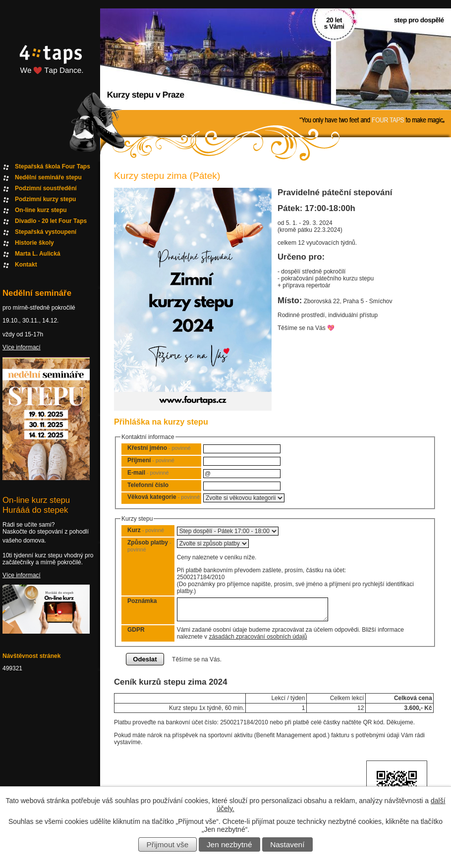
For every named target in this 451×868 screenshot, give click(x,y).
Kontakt (26, 265)
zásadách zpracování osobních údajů (258, 637)
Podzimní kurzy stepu (45, 199)
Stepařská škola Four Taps (53, 166)
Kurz (146, 530)
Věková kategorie (164, 497)
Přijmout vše (168, 844)
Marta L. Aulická (38, 254)
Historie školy (34, 243)
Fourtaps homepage (50, 71)
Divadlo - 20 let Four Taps (51, 221)
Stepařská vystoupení (46, 232)
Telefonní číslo (148, 485)
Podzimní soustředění (46, 188)
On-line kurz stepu (41, 210)
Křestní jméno (159, 448)
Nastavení (287, 844)
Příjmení (151, 460)
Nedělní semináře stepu (48, 177)
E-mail (148, 473)
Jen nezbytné (229, 844)
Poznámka (142, 601)
